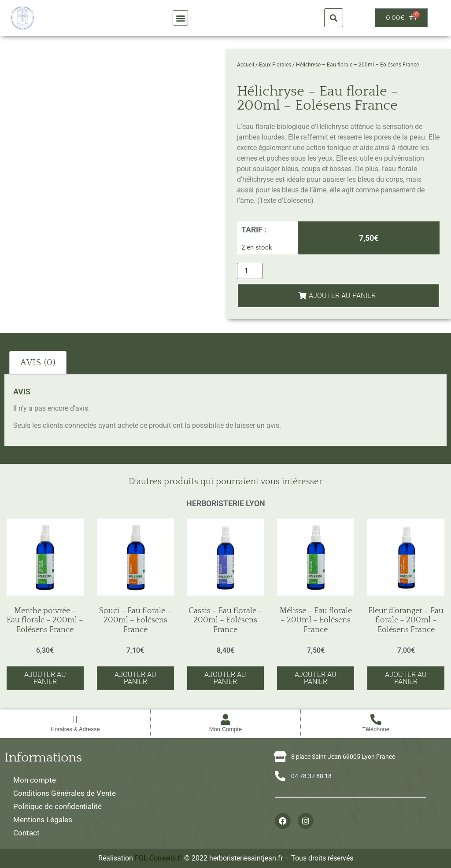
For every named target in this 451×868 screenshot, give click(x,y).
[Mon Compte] (225, 719)
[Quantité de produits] (250, 271)
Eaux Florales (275, 65)
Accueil (246, 65)
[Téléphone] (376, 719)
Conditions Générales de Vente (65, 793)
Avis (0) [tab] (38, 363)
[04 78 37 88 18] (280, 776)
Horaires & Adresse (75, 729)
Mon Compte (225, 729)
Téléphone (376, 729)
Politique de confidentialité (57, 806)
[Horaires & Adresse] (75, 719)
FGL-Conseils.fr (159, 858)
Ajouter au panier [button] (45, 678)
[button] (180, 18)
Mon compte (35, 780)
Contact (26, 833)
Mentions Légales (43, 820)
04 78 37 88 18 (311, 776)
